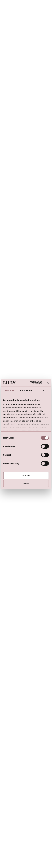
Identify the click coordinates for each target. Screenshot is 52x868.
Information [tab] (26, 390)
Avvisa (26, 483)
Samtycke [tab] (9, 390)
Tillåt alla (26, 475)
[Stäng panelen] (48, 383)
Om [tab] (43, 390)
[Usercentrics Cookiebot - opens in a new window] (31, 383)
